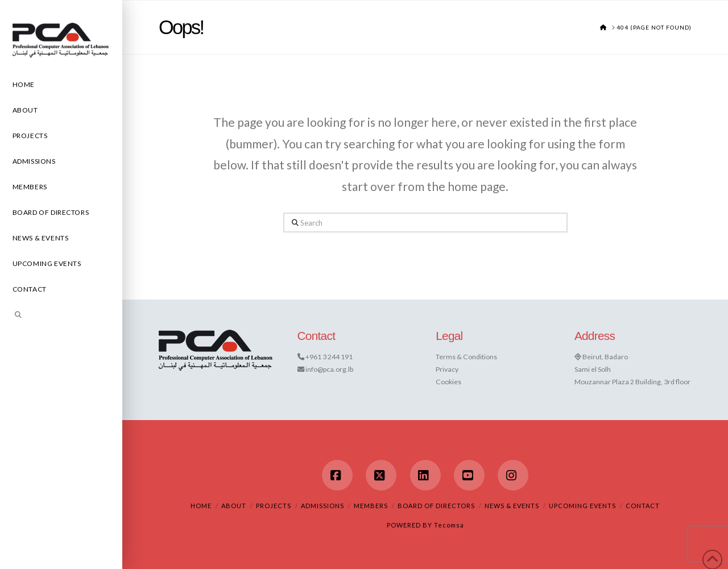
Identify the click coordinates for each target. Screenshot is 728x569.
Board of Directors (436, 506)
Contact (643, 506)
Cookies (448, 382)
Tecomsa (449, 525)
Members (371, 506)
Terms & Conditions (466, 357)
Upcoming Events (582, 506)
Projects (274, 506)
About (234, 506)
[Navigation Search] (61, 316)
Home (201, 506)
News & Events (512, 506)
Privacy (447, 369)
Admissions (322, 506)
